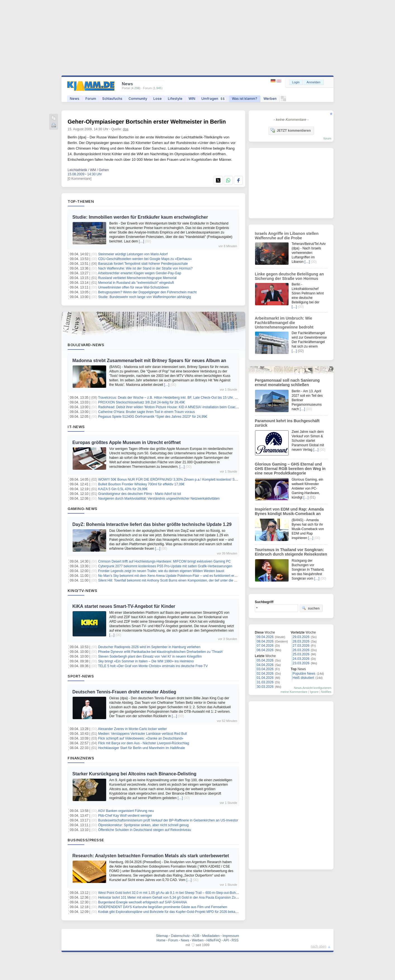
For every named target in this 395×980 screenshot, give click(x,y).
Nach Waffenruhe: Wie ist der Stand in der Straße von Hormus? (145, 268)
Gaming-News (83, 509)
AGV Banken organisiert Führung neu (126, 811)
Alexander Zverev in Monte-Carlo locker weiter (133, 729)
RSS (235, 940)
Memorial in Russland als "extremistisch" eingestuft (136, 283)
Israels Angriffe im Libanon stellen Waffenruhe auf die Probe (287, 236)
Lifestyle (175, 99)
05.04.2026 (265, 660)
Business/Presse (86, 840)
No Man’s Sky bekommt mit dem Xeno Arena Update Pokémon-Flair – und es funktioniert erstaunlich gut (176, 576)
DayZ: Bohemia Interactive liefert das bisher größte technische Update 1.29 (152, 524)
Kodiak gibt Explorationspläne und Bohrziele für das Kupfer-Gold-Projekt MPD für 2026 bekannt (169, 912)
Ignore (314, 692)
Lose (158, 99)
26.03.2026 (301, 650)
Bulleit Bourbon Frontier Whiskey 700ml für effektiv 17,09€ (141, 484)
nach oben (318, 946)
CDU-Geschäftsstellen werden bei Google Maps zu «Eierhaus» (145, 259)
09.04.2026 (265, 637)
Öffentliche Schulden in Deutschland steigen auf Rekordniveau (145, 830)
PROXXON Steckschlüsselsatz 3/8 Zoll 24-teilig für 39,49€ (141, 402)
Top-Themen (81, 201)
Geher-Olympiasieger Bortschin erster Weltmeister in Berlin (147, 122)
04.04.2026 (265, 665)
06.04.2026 (265, 650)
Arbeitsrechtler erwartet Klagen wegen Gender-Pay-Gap (140, 273)
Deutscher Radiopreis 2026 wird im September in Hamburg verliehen (149, 647)
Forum (91, 99)
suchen (311, 608)
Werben (270, 99)
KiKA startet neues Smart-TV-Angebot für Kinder (124, 606)
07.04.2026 (265, 646)
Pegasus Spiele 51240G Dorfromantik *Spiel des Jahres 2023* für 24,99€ (153, 417)
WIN (192, 99)
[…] (141, 241)
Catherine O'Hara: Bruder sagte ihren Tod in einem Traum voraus (146, 412)
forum (327, 138)
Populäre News (304, 674)
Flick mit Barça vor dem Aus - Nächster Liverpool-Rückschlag (143, 743)
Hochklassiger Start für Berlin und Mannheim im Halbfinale (141, 748)
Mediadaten (211, 936)
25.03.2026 (301, 654)
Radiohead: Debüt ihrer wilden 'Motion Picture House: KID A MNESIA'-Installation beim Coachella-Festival (177, 407)
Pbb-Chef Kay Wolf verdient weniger (125, 816)
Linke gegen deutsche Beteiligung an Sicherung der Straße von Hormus (289, 276)
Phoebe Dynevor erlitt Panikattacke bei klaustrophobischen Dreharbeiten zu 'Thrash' (161, 652)
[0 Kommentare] (79, 179)
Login (296, 82)
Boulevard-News (86, 345)
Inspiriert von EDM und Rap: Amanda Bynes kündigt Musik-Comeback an (289, 511)
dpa (126, 129)
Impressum (231, 936)
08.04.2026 (265, 641)
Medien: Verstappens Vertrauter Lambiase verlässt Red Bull (142, 734)
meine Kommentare (294, 692)
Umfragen (214, 99)
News (75, 99)
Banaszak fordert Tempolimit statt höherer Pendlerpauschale (143, 264)
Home (161, 940)
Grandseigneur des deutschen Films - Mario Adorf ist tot (140, 494)
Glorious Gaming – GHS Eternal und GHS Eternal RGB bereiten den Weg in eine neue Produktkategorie (290, 469)
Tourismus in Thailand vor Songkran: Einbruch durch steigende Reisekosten (291, 552)
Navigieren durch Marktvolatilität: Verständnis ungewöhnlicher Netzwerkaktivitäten (159, 499)
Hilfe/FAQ (214, 940)
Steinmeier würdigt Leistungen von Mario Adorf (133, 254)
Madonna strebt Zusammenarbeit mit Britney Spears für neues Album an (149, 361)
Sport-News (81, 676)
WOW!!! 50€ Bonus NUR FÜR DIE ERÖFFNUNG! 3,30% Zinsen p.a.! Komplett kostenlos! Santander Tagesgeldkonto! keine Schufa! (196, 480)
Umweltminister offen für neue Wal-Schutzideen (133, 287)
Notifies (326, 692)
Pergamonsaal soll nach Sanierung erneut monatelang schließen (287, 382)
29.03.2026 (301, 637)
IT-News (76, 427)
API (226, 940)
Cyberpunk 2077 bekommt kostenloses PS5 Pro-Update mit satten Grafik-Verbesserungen (165, 566)
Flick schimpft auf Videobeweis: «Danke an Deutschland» (141, 738)
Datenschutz (180, 936)
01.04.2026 (265, 678)
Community (138, 99)
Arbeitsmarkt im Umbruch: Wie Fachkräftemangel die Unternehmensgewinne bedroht (284, 323)
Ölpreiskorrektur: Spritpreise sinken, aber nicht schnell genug (143, 825)
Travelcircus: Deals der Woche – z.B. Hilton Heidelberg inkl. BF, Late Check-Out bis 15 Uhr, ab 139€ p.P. (176, 398)
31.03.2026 (265, 682)
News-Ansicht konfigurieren (313, 688)
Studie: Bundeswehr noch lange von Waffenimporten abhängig (144, 297)
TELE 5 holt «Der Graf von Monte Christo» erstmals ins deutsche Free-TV (153, 666)
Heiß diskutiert (304, 678)
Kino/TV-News (82, 591)
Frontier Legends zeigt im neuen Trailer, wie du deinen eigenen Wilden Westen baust (161, 571)
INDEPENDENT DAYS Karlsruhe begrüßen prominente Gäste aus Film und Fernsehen (163, 907)
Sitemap (162, 936)
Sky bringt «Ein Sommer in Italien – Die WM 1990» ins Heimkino (146, 661)
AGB (196, 936)
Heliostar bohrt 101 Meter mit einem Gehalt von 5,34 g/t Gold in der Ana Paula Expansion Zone (169, 898)
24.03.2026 (301, 659)
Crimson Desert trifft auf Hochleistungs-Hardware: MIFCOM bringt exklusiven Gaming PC (164, 561)
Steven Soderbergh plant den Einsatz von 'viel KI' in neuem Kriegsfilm (150, 657)
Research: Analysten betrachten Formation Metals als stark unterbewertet (151, 856)
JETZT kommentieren (291, 130)
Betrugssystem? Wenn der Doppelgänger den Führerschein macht (147, 292)
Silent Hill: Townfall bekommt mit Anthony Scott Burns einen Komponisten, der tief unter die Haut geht (173, 580)
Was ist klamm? (245, 99)
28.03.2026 (301, 641)
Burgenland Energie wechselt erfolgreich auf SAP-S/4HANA (142, 902)
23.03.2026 (301, 663)
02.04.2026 (265, 674)
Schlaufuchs (112, 99)
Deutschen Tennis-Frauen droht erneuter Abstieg (124, 692)
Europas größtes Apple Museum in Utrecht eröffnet (127, 442)
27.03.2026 (301, 646)
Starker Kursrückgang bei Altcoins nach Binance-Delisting (134, 774)
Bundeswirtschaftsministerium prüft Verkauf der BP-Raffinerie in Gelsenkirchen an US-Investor (168, 820)
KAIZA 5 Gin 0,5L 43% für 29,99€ (123, 489)
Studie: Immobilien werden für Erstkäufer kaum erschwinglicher (140, 217)
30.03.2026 (265, 687)
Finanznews (81, 758)
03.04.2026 (265, 669)
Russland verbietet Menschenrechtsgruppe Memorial (137, 278)
